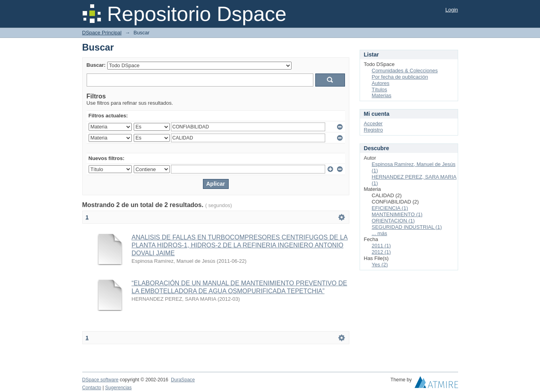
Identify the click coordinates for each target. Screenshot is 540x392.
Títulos (380, 90)
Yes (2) (380, 265)
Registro (373, 130)
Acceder (373, 123)
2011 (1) (381, 246)
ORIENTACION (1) (393, 221)
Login (452, 10)
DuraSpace (183, 380)
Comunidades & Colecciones (405, 71)
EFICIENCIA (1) (390, 208)
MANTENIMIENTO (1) (397, 214)
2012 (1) (381, 252)
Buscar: (96, 65)
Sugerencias (118, 388)
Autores (381, 83)
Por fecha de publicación (400, 77)
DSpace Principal (102, 33)
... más (380, 233)
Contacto (92, 388)
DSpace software (100, 380)
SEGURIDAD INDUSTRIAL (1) (407, 227)
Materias (382, 95)
